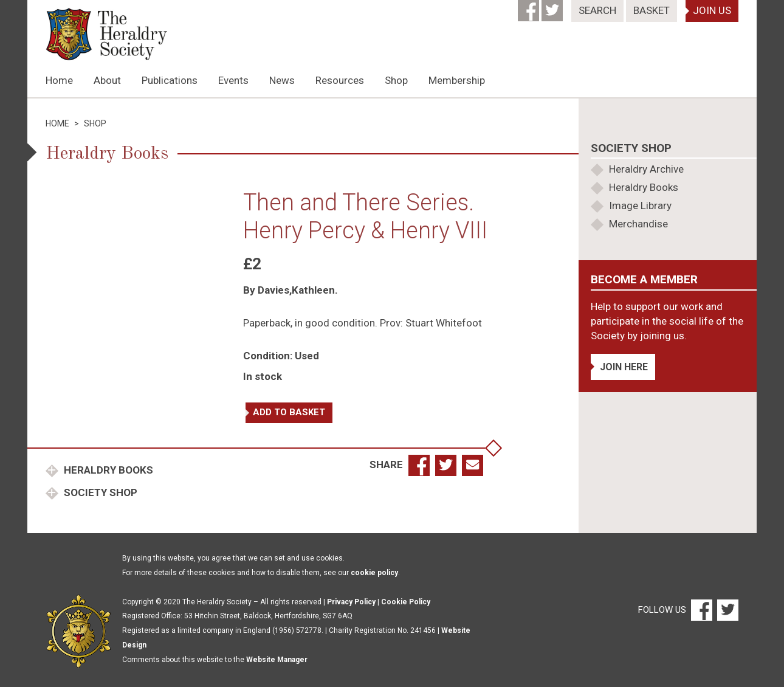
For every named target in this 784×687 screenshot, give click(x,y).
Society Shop (99, 492)
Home (59, 80)
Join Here (624, 367)
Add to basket (289, 412)
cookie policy (374, 573)
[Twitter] (553, 7)
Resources (340, 80)
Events (233, 80)
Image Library (640, 205)
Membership (457, 80)
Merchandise (638, 224)
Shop (396, 80)
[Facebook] (530, 7)
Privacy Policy (351, 602)
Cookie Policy (406, 602)
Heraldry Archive (646, 169)
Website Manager (277, 660)
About (107, 80)
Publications (170, 80)
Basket (652, 10)
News (282, 80)
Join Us (712, 10)
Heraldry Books (107, 470)
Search (597, 10)
